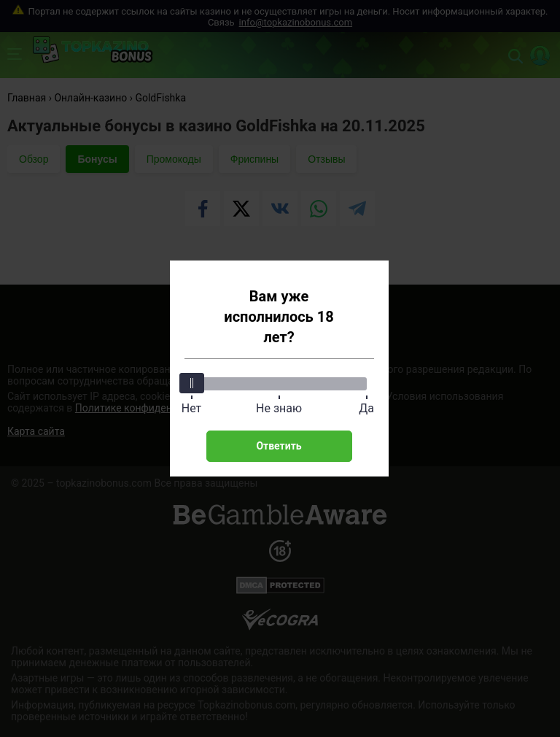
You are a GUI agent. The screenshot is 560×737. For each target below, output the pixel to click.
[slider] (192, 383)
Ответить (279, 446)
